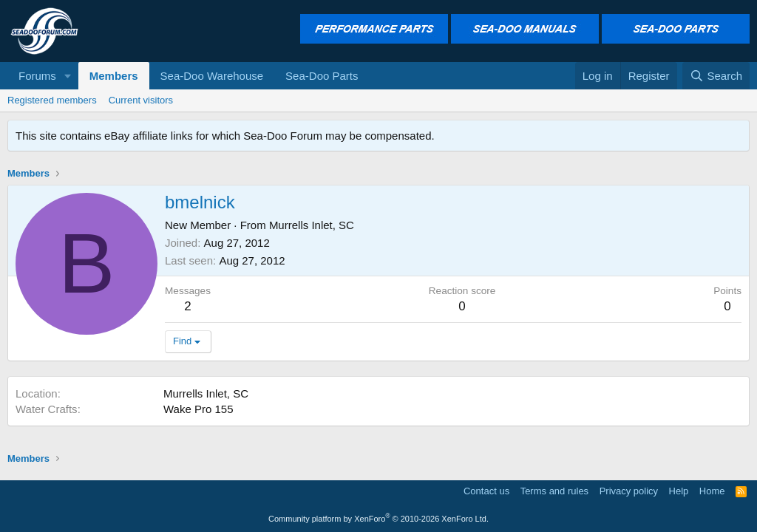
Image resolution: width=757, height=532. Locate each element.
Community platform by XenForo (378, 519)
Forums (37, 76)
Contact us (486, 491)
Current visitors (141, 100)
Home (712, 491)
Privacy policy (629, 491)
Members (114, 76)
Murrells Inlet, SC (312, 225)
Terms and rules (554, 491)
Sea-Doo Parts (322, 76)
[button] (68, 76)
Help (679, 491)
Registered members (52, 100)
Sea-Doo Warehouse (212, 76)
